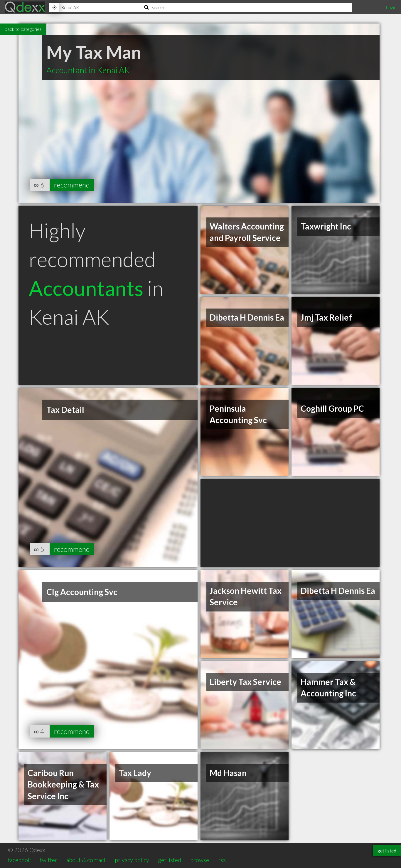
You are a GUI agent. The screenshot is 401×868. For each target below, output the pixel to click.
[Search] (246, 7)
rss (222, 860)
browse (200, 860)
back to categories (23, 29)
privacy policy (132, 860)
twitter (49, 860)
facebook (19, 860)
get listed (170, 860)
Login (391, 7)
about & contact (86, 860)
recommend (72, 185)
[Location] (95, 7)
